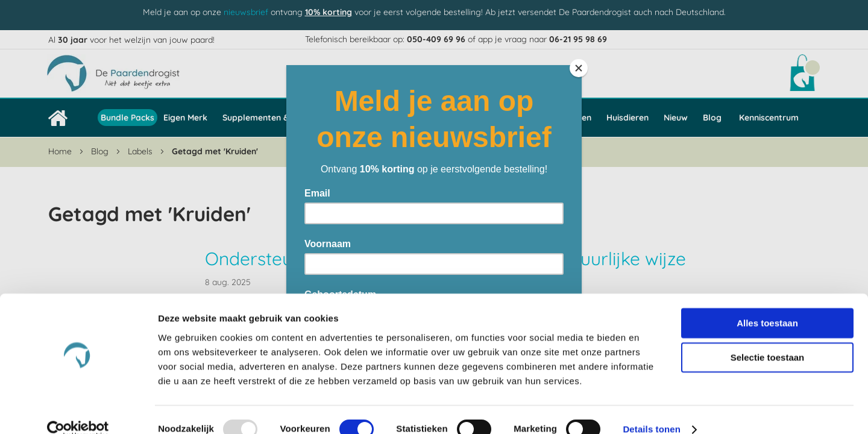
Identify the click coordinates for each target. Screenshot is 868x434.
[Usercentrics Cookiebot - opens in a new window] (78, 410)
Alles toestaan (767, 303)
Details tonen (651, 410)
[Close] (579, 68)
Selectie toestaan (768, 338)
